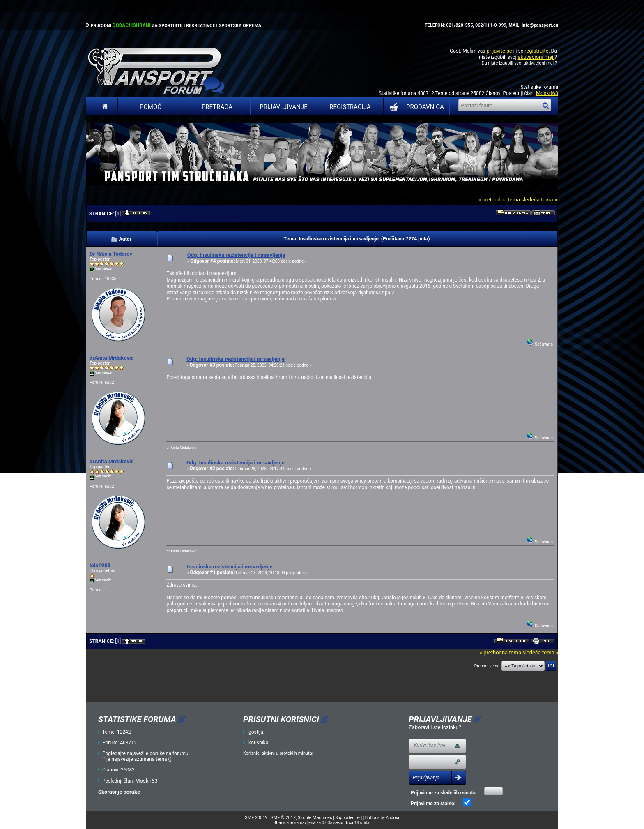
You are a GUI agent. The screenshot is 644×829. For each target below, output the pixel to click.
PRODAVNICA (415, 107)
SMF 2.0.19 (256, 818)
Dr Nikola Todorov (111, 254)
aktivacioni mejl (536, 57)
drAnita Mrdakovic (112, 358)
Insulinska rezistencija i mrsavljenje (230, 567)
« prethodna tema (499, 200)
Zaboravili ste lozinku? (435, 727)
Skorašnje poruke (119, 792)
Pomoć (151, 107)
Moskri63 (547, 93)
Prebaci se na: (488, 666)
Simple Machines (315, 818)
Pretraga (217, 107)
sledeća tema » (539, 200)
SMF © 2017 (283, 818)
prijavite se (499, 51)
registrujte (536, 51)
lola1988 (100, 565)
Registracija (350, 107)
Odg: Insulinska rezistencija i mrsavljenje (236, 255)
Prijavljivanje (283, 107)
